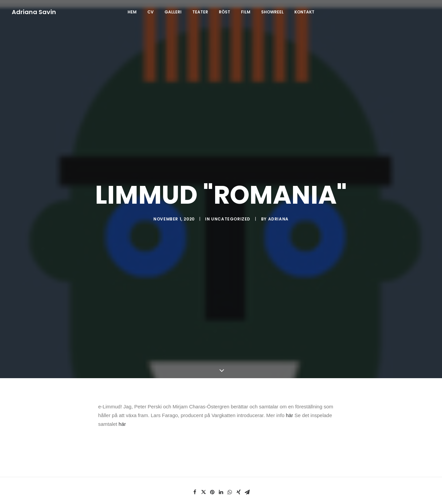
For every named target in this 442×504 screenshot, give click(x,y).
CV (151, 12)
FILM (246, 12)
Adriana (278, 212)
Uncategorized (231, 212)
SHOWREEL (272, 12)
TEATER (200, 12)
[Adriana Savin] (34, 12)
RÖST (225, 12)
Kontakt (304, 12)
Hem (132, 12)
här (290, 400)
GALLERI (173, 12)
